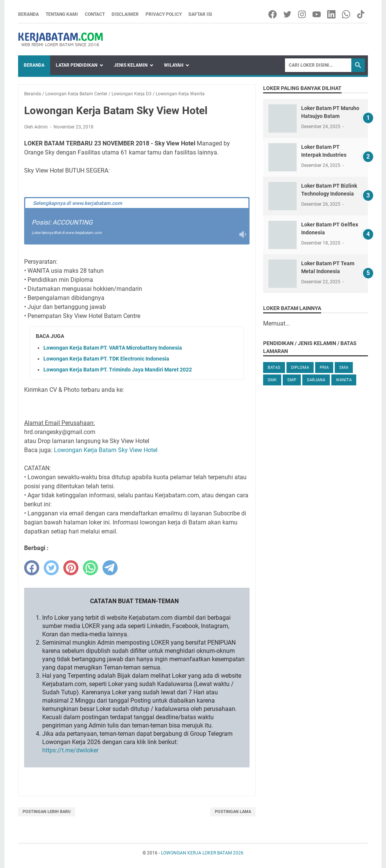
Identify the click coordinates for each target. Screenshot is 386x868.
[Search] (318, 65)
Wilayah (174, 65)
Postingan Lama (233, 812)
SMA (344, 368)
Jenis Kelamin (131, 65)
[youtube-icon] (317, 14)
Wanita (344, 380)
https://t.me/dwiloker (70, 750)
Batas (274, 368)
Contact (95, 14)
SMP (292, 380)
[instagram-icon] (303, 14)
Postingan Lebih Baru (47, 812)
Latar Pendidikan (77, 65)
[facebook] (32, 568)
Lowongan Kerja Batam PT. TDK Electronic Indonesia (106, 359)
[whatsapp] (90, 568)
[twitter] (51, 568)
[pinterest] (71, 568)
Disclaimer (125, 14)
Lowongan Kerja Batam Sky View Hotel (106, 450)
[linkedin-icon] (332, 14)
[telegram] (110, 568)
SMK (272, 380)
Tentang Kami (62, 14)
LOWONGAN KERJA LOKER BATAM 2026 (202, 853)
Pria (324, 368)
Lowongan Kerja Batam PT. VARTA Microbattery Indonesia (113, 348)
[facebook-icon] (273, 14)
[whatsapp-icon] (347, 14)
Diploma (300, 368)
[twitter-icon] (288, 14)
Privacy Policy (164, 14)
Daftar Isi (200, 14)
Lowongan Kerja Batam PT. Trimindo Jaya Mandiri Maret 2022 (118, 370)
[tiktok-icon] (361, 14)
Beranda (28, 14)
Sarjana (316, 380)
